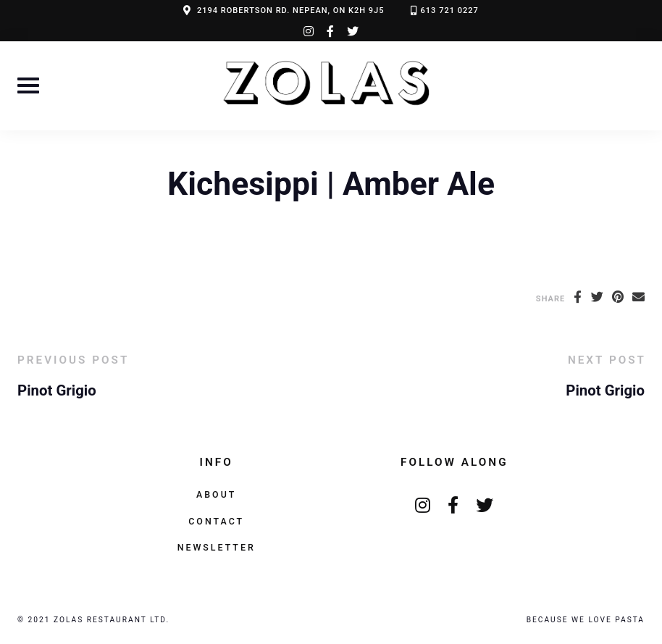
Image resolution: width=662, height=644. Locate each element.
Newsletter (217, 547)
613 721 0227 (450, 11)
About (216, 494)
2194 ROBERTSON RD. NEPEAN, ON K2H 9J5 (291, 11)
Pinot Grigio (57, 390)
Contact (216, 521)
